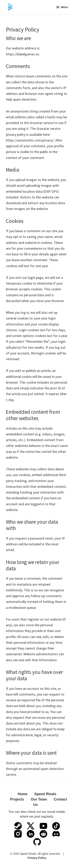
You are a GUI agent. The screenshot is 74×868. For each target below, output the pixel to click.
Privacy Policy (37, 858)
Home (22, 794)
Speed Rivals (45, 794)
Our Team (39, 799)
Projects (17, 799)
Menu (64, 7)
